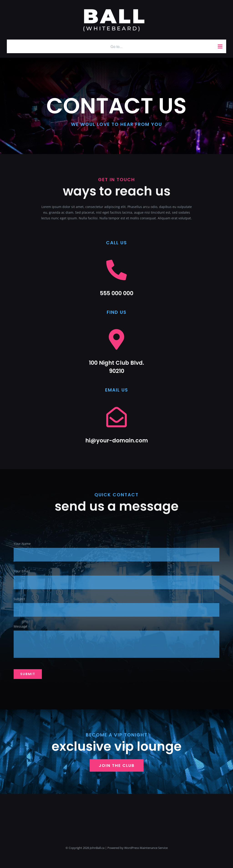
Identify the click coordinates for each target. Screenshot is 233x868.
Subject (19, 599)
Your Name (22, 544)
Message (20, 627)
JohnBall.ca (97, 848)
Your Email (22, 572)
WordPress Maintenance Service (146, 848)
